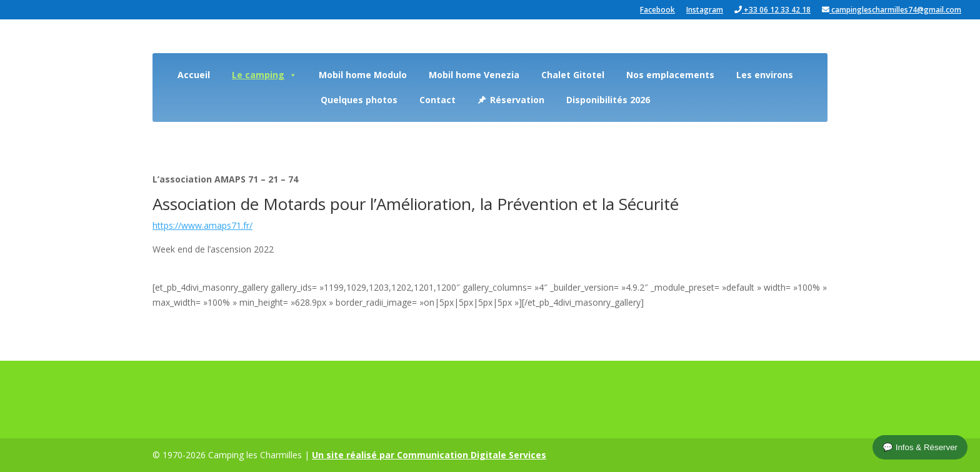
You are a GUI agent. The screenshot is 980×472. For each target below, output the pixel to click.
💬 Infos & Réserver (920, 447)
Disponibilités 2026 (608, 100)
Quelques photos (359, 100)
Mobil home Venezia (474, 75)
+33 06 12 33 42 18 (772, 10)
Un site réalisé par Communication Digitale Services (429, 455)
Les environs (765, 75)
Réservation (517, 100)
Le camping (264, 75)
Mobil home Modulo (363, 75)
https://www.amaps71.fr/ (202, 225)
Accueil (194, 75)
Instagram (705, 11)
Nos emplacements (670, 75)
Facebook (657, 11)
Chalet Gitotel (573, 75)
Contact (437, 100)
